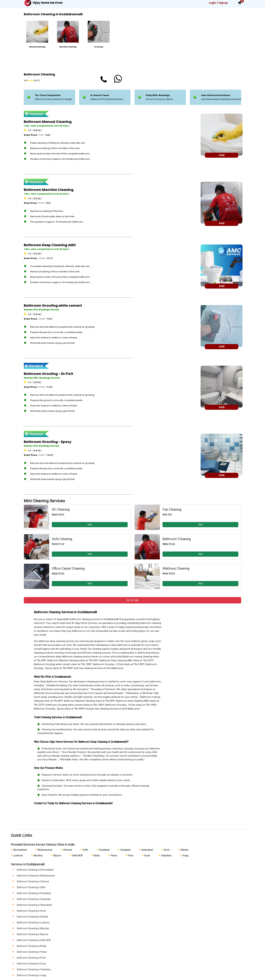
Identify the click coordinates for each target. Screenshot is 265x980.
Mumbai (38, 855)
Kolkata (184, 850)
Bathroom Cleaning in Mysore (33, 934)
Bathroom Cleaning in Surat (32, 964)
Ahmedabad (20, 850)
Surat (147, 855)
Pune (131, 855)
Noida (97, 855)
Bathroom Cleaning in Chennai (33, 881)
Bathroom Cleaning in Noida (32, 946)
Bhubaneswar (45, 850)
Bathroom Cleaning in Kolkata (33, 917)
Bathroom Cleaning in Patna (32, 952)
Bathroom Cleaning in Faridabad (34, 893)
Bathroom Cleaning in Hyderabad (34, 905)
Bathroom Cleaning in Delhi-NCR (34, 940)
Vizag (185, 855)
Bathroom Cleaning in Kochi (31, 911)
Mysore (57, 855)
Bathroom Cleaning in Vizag (32, 975)
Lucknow (18, 855)
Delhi (85, 850)
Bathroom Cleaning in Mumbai (33, 928)
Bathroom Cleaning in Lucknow (33, 923)
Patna (114, 855)
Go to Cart (132, 600)
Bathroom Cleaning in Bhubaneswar (36, 876)
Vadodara (166, 855)
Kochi (167, 850)
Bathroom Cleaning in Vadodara (34, 969)
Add (90, 525)
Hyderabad (147, 850)
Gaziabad (125, 850)
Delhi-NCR (77, 855)
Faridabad (104, 850)
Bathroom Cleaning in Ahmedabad (35, 870)
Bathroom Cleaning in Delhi (31, 887)
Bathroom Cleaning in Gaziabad (34, 899)
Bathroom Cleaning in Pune (31, 958)
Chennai (68, 850)
